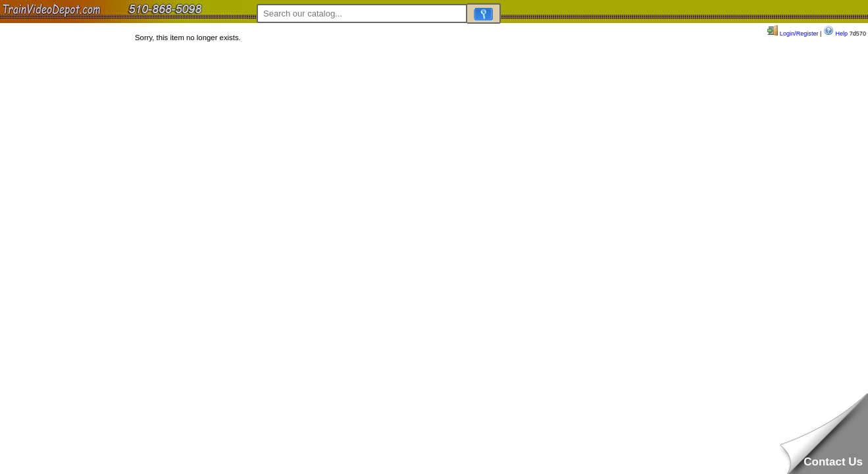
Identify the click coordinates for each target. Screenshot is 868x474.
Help (835, 34)
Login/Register (793, 34)
